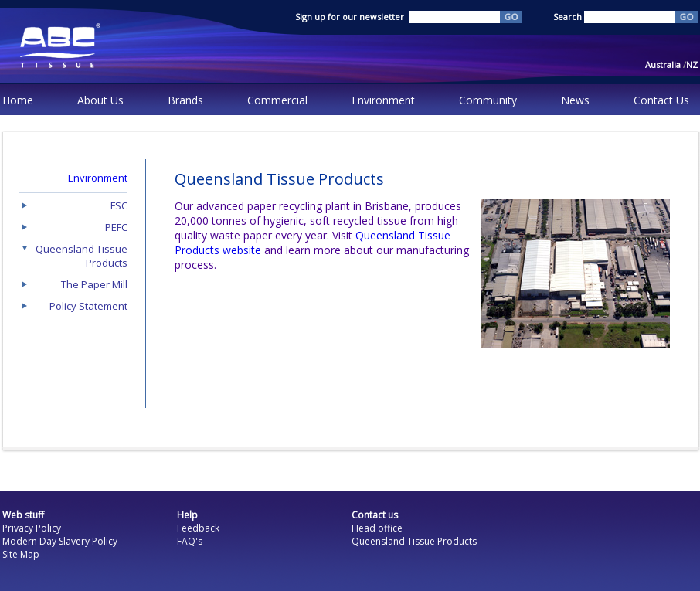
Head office (377, 528)
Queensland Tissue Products (414, 541)
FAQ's (190, 541)
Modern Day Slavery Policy (60, 541)
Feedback (198, 528)
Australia (666, 65)
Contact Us (661, 100)
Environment (383, 100)
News (575, 100)
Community (488, 100)
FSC (119, 205)
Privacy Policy (32, 528)
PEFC (116, 227)
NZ (692, 65)
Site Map (21, 554)
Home (18, 100)
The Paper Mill (94, 284)
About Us (100, 100)
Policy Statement (88, 306)
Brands (185, 100)
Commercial (277, 100)
